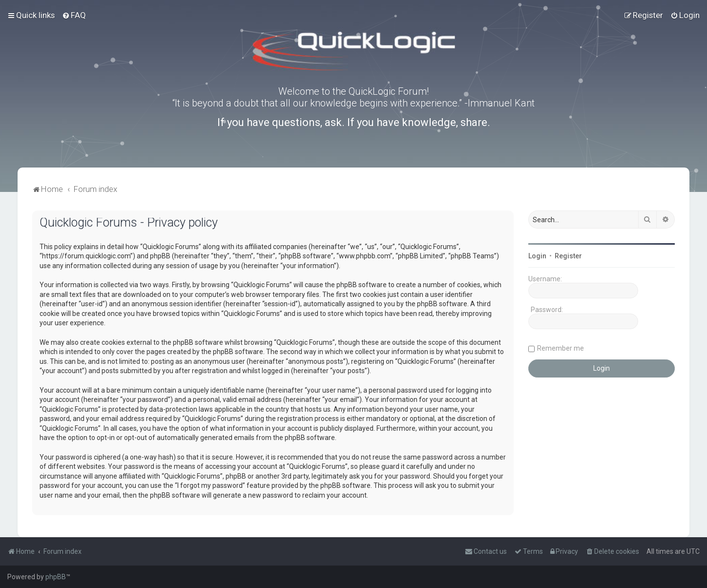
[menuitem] (74, 15)
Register (568, 256)
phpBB (56, 577)
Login (537, 256)
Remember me (561, 348)
